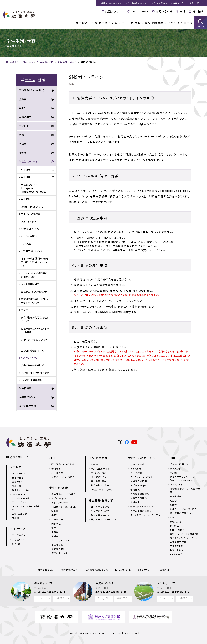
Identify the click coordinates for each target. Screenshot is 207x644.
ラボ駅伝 (174, 526)
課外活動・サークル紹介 (64, 494)
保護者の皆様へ (139, 498)
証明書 (23, 99)
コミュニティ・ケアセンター (104, 490)
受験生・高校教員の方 (142, 458)
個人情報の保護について (183, 513)
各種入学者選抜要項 (141, 511)
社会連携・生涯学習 (180, 23)
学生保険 (26, 170)
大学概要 (81, 23)
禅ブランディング (178, 485)
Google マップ (42, 599)
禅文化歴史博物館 (100, 469)
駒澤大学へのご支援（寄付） (184, 509)
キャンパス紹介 (99, 473)
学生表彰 (26, 199)
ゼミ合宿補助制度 (30, 284)
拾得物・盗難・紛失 (30, 229)
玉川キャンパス (166, 583)
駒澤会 (173, 505)
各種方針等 (18, 482)
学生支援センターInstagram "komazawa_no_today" (34, 188)
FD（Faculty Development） (21, 496)
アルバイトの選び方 (31, 214)
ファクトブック (19, 502)
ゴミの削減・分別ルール (33, 351)
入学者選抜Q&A (139, 485)
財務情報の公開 (46, 570)
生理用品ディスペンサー (33, 251)
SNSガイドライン (29, 358)
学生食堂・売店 (99, 481)
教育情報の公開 (70, 570)
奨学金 (23, 153)
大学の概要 (18, 478)
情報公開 (17, 486)
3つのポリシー (145, 570)
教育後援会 (176, 496)
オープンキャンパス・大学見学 (146, 515)
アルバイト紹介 (28, 222)
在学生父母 (160, 3)
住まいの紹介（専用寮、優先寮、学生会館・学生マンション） (35, 262)
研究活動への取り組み (63, 464)
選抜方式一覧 (137, 464)
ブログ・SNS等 (177, 530)
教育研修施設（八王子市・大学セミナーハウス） (35, 301)
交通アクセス (113, 11)
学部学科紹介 (19, 535)
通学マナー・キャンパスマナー (34, 341)
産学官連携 (57, 473)
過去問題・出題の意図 (142, 506)
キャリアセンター (60, 503)
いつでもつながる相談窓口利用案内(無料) (34, 275)
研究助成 (56, 469)
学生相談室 (25, 388)
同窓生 (178, 3)
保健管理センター (28, 397)
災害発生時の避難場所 (32, 365)
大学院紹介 (18, 539)
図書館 (94, 464)
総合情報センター (100, 485)
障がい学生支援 (27, 406)
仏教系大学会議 (178, 542)
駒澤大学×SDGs (100, 515)
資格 (22, 135)
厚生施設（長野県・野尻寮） (34, 292)
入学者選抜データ (140, 473)
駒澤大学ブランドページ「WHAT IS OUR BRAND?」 (184, 479)
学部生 (23, 108)
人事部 (173, 517)
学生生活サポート (28, 162)
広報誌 (16, 518)
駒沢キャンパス (43, 583)
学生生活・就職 (131, 23)
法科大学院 (176, 469)
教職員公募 (176, 521)
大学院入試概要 (139, 481)
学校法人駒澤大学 (179, 464)
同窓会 (173, 500)
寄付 (182, 11)
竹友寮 (25, 310)
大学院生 (24, 126)
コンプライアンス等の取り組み (26, 508)
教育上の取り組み (21, 490)
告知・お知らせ (19, 514)
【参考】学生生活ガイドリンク (35, 373)
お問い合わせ (164, 11)
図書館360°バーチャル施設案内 (185, 490)
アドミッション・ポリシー (143, 477)
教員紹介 (17, 544)
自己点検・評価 (123, 570)
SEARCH (201, 27)
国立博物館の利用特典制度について (35, 319)
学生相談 (26, 177)
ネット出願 (136, 469)
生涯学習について (100, 511)
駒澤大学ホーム (19, 457)
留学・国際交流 (59, 498)
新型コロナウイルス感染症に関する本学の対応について (185, 536)
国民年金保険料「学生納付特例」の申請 (35, 330)
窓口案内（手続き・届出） (32, 90)
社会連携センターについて (104, 519)
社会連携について (100, 507)
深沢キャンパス (105, 583)
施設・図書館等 (154, 23)
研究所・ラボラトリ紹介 (63, 477)
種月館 (173, 473)
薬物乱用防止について (32, 207)
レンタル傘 (26, 244)
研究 (115, 23)
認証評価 (164, 570)
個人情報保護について (96, 570)
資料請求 (198, 11)
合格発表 (135, 490)
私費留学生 (25, 117)
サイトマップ (176, 554)
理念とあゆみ (19, 473)
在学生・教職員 (137, 3)
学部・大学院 (99, 23)
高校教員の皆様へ (140, 494)
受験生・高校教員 (111, 3)
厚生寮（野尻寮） (99, 477)
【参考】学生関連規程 (31, 380)
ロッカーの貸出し (30, 236)
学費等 (23, 144)
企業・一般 (197, 3)
